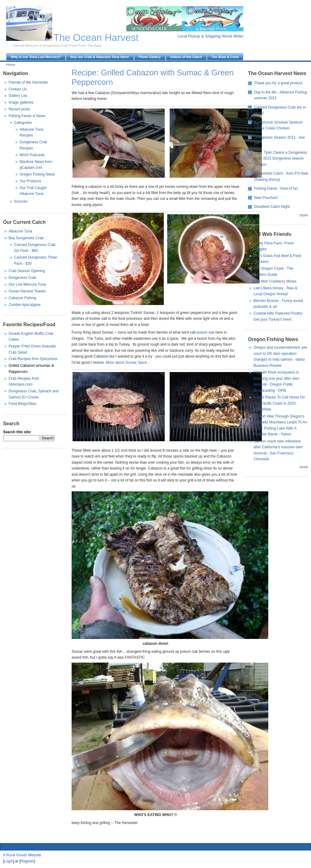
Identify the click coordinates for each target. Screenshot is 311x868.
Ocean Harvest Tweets (27, 291)
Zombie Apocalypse (25, 305)
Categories (23, 123)
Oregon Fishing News (37, 174)
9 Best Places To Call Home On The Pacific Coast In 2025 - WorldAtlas (279, 403)
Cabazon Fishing (22, 298)
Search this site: (17, 432)
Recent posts (19, 109)
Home (11, 65)
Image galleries (21, 102)
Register (28, 861)
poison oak (206, 332)
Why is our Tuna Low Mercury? (36, 57)
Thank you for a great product (278, 83)
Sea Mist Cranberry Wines (275, 281)
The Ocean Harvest (96, 38)
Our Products (30, 181)
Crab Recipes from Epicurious (33, 359)
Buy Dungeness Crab (26, 238)
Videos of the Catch (186, 57)
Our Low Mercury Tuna (27, 284)
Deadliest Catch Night (272, 207)
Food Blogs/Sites (22, 404)
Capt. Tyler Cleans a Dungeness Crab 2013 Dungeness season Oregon (281, 159)
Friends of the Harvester (28, 82)
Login (8, 861)
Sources (21, 201)
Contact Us (18, 89)
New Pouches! (266, 198)
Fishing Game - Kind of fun (276, 188)
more (304, 215)
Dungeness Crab (22, 278)
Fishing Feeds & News (27, 116)
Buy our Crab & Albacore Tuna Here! (100, 57)
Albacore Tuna (20, 231)
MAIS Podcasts (32, 155)
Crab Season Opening (27, 271)
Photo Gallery (150, 57)
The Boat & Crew (225, 57)
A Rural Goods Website (22, 855)
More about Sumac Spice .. (128, 363)
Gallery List (18, 96)
